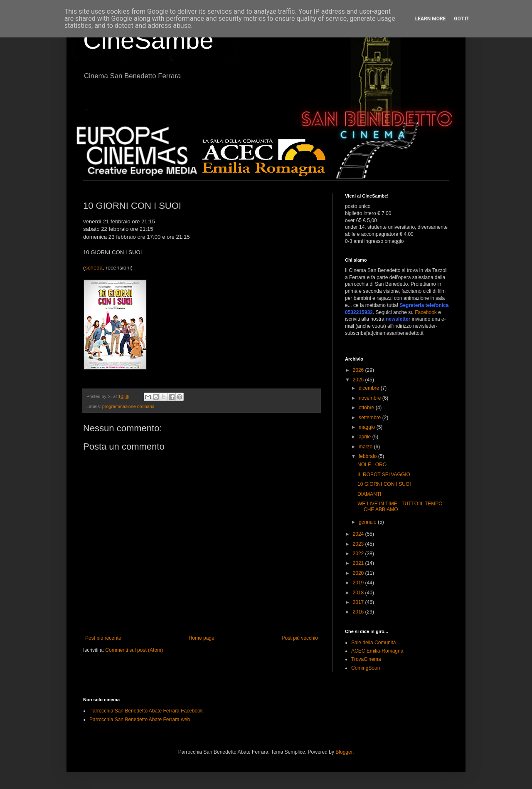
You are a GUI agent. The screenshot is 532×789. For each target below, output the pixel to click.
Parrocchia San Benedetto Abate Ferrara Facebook (146, 711)
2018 (359, 593)
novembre (371, 398)
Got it (462, 19)
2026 (359, 370)
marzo (366, 447)
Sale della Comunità (373, 643)
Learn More (431, 19)
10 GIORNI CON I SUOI (384, 484)
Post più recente (103, 638)
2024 (359, 534)
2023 (359, 544)
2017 (359, 602)
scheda (94, 268)
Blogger (344, 752)
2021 (359, 563)
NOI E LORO (372, 465)
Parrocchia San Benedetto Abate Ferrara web (140, 720)
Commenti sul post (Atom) (134, 650)
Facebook (426, 312)
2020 (359, 573)
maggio (368, 427)
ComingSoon (366, 668)
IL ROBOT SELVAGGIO (384, 475)
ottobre (367, 408)
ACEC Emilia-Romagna (377, 651)
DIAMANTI (369, 494)
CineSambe (148, 40)
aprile (366, 437)
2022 (359, 554)
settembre (371, 418)
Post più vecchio (300, 638)
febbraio (368, 456)
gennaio (368, 522)
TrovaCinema (366, 659)
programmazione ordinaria (128, 406)
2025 (359, 380)
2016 (359, 612)
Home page (202, 638)
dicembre (370, 388)
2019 (359, 583)
